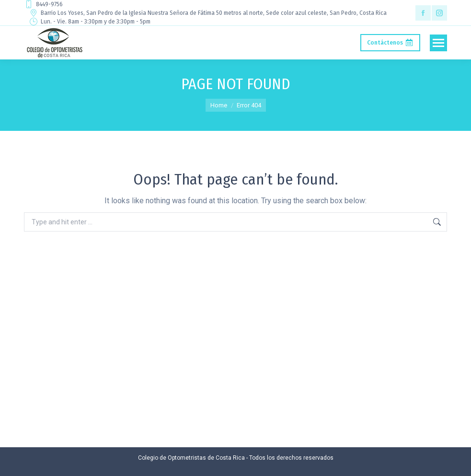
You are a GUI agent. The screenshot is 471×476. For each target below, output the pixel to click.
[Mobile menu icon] (438, 43)
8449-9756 (43, 4)
